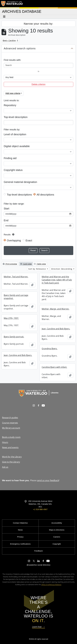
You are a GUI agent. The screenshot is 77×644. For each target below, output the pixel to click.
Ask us (5, 467)
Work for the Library (12, 457)
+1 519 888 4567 (40, 509)
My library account (11, 428)
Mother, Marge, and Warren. (55, 309)
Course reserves (10, 423)
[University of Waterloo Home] (12, 4)
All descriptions (45, 195)
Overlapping (14, 240)
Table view (40, 264)
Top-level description (16, 117)
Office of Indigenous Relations (51, 585)
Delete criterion (38, 84)
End (6, 220)
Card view (26, 264)
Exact (29, 240)
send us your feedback (48, 480)
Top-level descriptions (19, 195)
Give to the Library (11, 462)
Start (7, 209)
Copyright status (13, 170)
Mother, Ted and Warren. (16, 277)
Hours (5, 442)
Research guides (10, 418)
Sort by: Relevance (37, 269)
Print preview (10, 264)
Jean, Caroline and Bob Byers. (56, 329)
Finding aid (10, 158)
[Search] (38, 65)
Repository (10, 105)
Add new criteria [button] (13, 93)
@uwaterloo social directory (38, 565)
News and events (10, 447)
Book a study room (11, 437)
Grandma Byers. (50, 349)
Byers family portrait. (14, 337)
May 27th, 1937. (11, 318)
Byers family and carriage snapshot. (16, 297)
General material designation (20, 182)
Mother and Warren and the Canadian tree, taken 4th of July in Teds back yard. (57, 280)
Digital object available (17, 146)
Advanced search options (20, 48)
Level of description (15, 134)
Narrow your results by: (39, 24)
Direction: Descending (62, 269)
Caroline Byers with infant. (54, 367)
